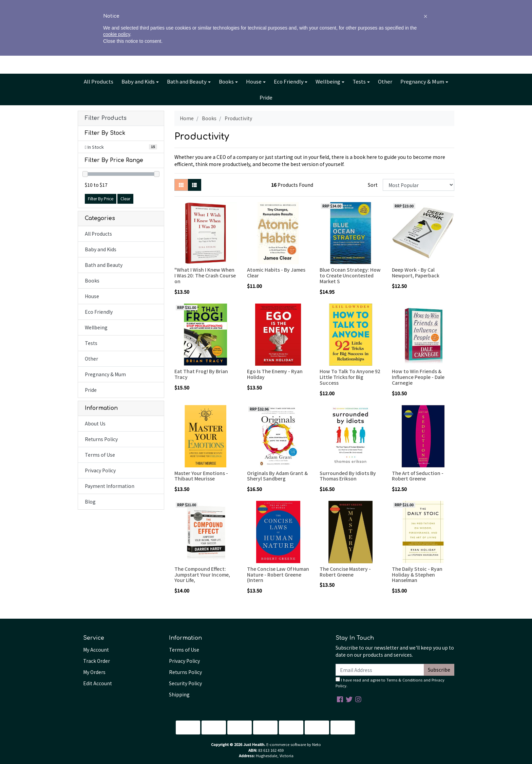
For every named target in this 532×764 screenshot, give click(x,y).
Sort (373, 185)
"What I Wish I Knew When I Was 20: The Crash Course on (205, 275)
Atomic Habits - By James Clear (276, 272)
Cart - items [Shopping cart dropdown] (426, 43)
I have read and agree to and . (390, 683)
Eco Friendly (289, 81)
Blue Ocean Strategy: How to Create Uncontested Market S (350, 275)
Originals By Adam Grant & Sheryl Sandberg (277, 476)
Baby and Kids (138, 81)
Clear (125, 199)
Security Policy (185, 683)
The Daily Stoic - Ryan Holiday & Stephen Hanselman (417, 575)
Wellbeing (328, 81)
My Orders (94, 672)
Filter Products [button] (106, 118)
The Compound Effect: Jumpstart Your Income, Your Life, (202, 575)
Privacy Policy (100, 470)
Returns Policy (101, 439)
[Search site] (85, 43)
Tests (359, 81)
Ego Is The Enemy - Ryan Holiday (275, 374)
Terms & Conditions (404, 680)
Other (385, 81)
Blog (273, 6)
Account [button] (380, 43)
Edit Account (98, 683)
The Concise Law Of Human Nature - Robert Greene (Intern (278, 575)
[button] (425, 725)
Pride (266, 97)
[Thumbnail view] (181, 185)
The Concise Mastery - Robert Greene (345, 572)
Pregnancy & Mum (422, 81)
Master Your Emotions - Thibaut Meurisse (201, 476)
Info (257, 6)
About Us (239, 6)
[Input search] (127, 43)
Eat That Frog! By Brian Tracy (201, 374)
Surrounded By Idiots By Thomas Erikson (348, 476)
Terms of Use (100, 455)
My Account (96, 650)
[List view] (194, 185)
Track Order (97, 661)
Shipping (179, 694)
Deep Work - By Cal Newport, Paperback (416, 272)
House (254, 81)
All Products (99, 81)
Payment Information (110, 486)
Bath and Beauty (187, 81)
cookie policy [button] (117, 743)
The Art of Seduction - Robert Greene (418, 476)
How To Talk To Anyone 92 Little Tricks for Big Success (350, 377)
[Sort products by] (419, 185)
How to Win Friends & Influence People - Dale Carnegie (418, 377)
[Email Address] (380, 670)
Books (226, 81)
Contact (294, 6)
